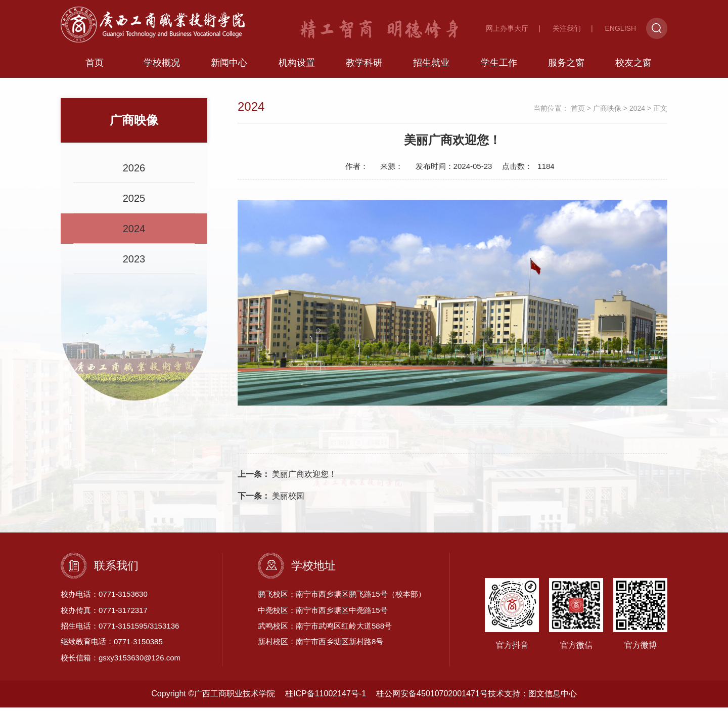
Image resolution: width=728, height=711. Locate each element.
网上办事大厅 (507, 28)
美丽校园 (271, 499)
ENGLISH (621, 28)
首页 (95, 66)
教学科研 (364, 66)
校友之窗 (633, 66)
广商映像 (607, 112)
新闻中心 (229, 66)
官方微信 (576, 617)
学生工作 (499, 66)
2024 (134, 232)
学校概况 (162, 66)
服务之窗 (566, 66)
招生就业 (431, 66)
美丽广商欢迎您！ (287, 478)
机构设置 (297, 66)
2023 (134, 262)
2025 (134, 202)
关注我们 (567, 28)
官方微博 (640, 617)
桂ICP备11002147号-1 (326, 697)
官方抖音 (512, 617)
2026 (134, 171)
